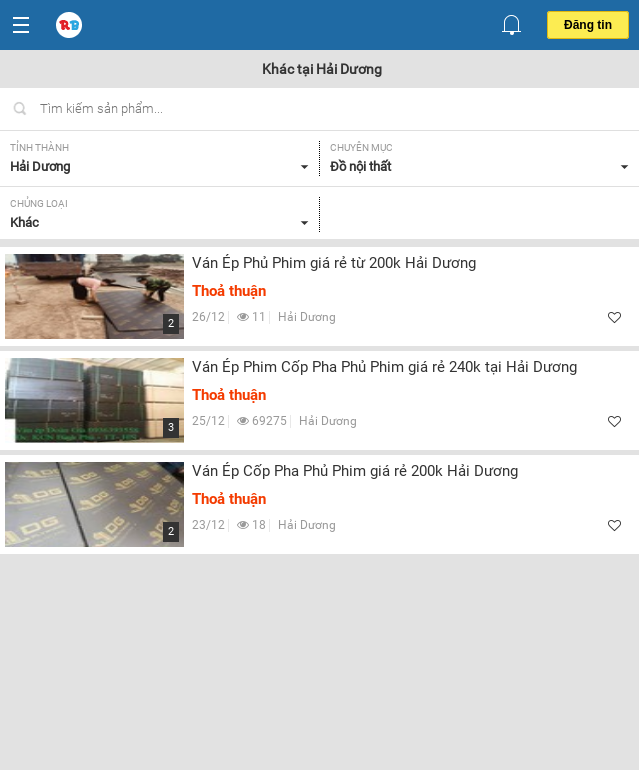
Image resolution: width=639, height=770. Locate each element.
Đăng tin (588, 25)
